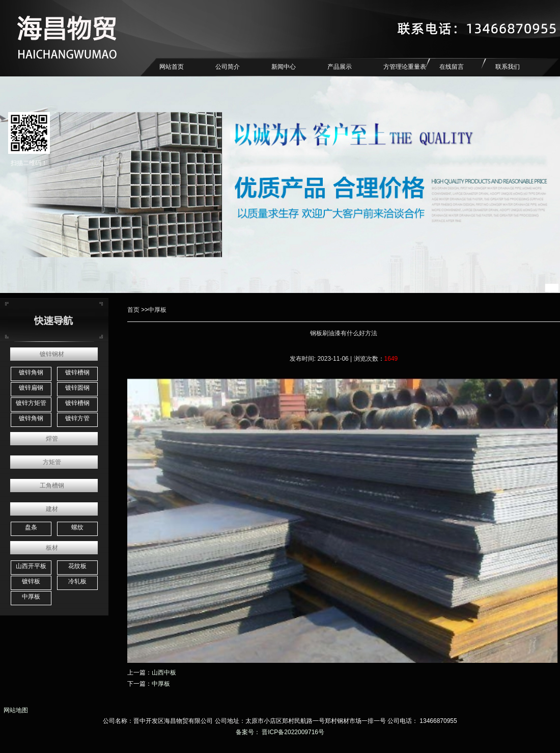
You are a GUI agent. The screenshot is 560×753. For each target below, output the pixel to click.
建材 (52, 509)
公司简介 (228, 67)
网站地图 (14, 710)
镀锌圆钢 (77, 388)
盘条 (31, 527)
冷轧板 (77, 581)
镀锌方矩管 (31, 403)
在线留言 (452, 67)
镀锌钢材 (52, 354)
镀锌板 (31, 581)
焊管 (52, 439)
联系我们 (508, 67)
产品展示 (340, 67)
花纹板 (77, 566)
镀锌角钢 (31, 372)
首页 (133, 310)
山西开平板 (31, 566)
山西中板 (164, 673)
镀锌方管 (77, 418)
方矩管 (52, 462)
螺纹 (77, 527)
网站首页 (172, 67)
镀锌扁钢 (31, 388)
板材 (52, 548)
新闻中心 (284, 67)
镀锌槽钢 (77, 372)
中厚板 (31, 597)
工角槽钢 (52, 486)
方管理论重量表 (405, 67)
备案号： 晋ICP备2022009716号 (280, 732)
